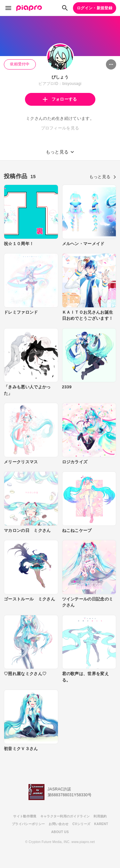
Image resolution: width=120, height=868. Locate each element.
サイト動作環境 (25, 816)
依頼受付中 (20, 64)
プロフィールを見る (60, 128)
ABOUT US (60, 832)
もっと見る (103, 177)
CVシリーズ (81, 824)
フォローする (60, 99)
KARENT (101, 824)
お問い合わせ (59, 824)
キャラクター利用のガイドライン (65, 816)
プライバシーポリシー (28, 824)
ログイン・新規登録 (95, 8)
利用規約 (100, 816)
